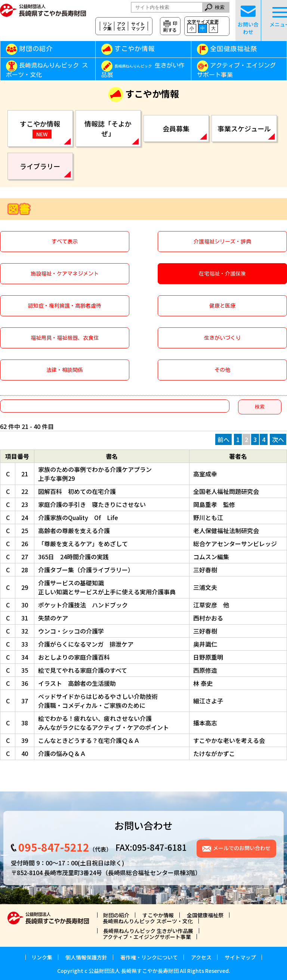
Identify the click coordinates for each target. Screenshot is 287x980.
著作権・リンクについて (149, 957)
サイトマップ (138, 26)
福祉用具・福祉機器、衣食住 (65, 338)
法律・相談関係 (65, 370)
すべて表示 (65, 242)
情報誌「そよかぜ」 (108, 128)
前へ (223, 439)
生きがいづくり (222, 338)
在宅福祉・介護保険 (222, 274)
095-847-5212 (54, 847)
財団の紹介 (36, 49)
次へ (278, 439)
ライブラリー (40, 166)
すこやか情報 (145, 49)
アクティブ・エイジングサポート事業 (236, 70)
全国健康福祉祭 (234, 49)
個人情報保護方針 (86, 957)
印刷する (170, 26)
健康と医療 (222, 306)
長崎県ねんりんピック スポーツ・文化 (47, 70)
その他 (222, 370)
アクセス (121, 26)
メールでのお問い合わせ (242, 848)
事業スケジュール (244, 128)
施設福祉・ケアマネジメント (65, 274)
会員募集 (176, 128)
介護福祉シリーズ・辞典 (222, 242)
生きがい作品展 (143, 70)
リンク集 (107, 26)
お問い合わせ (248, 21)
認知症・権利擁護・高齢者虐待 (65, 306)
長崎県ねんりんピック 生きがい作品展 (148, 931)
